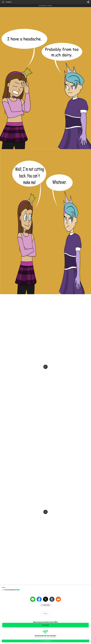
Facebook (39, 599)
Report (45, 613)
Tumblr (52, 599)
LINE (33, 599)
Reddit (58, 599)
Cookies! (9, 2)
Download (45, 625)
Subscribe (46, 605)
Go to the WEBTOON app (45, 641)
